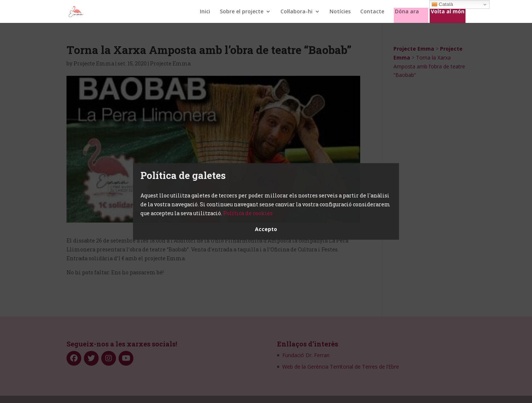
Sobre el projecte (242, 12)
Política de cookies (248, 213)
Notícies (340, 12)
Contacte (372, 12)
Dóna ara (407, 12)
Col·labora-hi (296, 12)
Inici (205, 12)
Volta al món (448, 12)
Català (442, 4)
